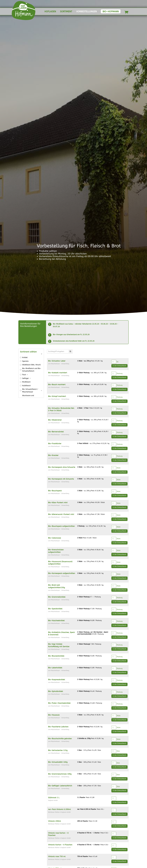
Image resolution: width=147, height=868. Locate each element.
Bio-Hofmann (111, 12)
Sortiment (66, 12)
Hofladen (50, 12)
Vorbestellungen (87, 12)
